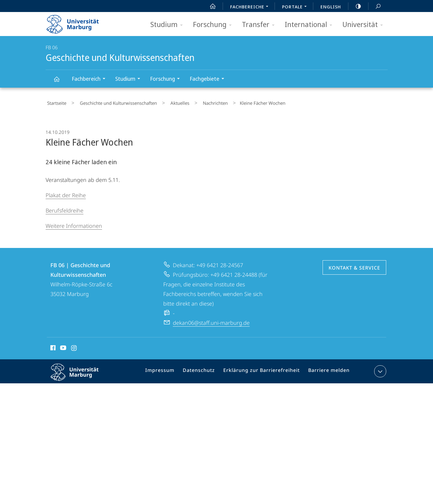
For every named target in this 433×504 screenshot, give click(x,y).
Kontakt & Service (354, 265)
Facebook (52, 346)
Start (209, 6)
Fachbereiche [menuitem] (251, 7)
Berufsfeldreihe (65, 208)
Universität (365, 25)
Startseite (55, 102)
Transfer (260, 25)
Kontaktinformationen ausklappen (379, 369)
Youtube (63, 346)
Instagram (74, 346)
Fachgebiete (209, 79)
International (310, 25)
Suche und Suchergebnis (375, 6)
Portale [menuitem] (296, 7)
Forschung (214, 25)
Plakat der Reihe (66, 192)
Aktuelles (167, 102)
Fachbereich (90, 79)
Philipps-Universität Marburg (80, 374)
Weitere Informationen (74, 223)
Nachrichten (197, 102)
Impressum (168, 370)
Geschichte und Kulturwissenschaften (60, 82)
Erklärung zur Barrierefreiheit (263, 370)
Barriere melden (327, 370)
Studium (168, 25)
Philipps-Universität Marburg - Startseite (78, 22)
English (331, 7)
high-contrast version (355, 6)
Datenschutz (205, 370)
